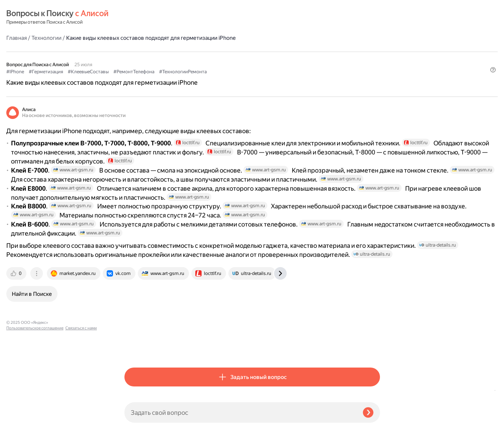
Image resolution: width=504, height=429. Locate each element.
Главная (135, 17)
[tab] (135, 348)
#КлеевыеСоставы (206, 52)
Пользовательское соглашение (35, 414)
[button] (375, 65)
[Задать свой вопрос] (240, 412)
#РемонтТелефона (252, 52)
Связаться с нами (22, 420)
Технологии (165, 17)
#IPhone (133, 52)
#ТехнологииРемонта (301, 52)
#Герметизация (164, 52)
